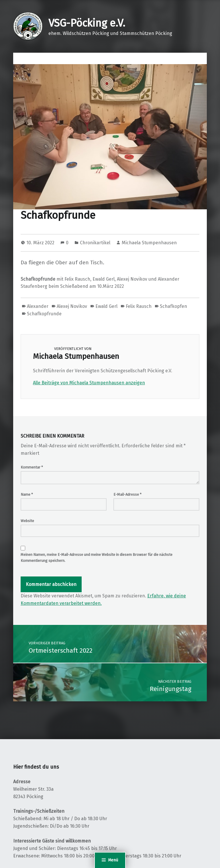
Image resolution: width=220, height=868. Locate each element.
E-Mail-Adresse (127, 494)
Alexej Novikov (72, 306)
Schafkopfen (173, 306)
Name (27, 494)
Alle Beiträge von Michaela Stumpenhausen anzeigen (89, 383)
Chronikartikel (95, 243)
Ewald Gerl (106, 306)
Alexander (38, 306)
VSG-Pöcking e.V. (87, 23)
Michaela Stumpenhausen (149, 243)
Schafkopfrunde (44, 314)
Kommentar (32, 467)
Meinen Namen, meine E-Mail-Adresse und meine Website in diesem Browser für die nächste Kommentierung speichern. (97, 558)
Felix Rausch (139, 306)
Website (27, 521)
